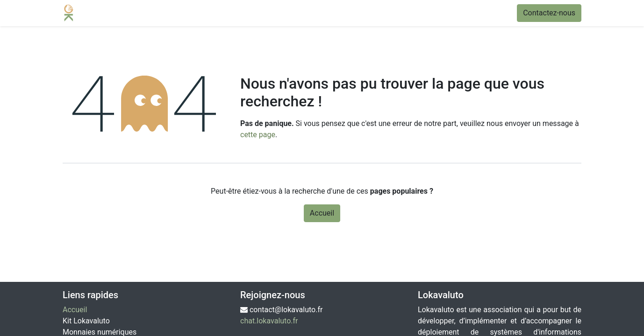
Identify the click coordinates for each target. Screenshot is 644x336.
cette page (258, 135)
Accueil (322, 213)
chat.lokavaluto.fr (269, 321)
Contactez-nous (549, 13)
